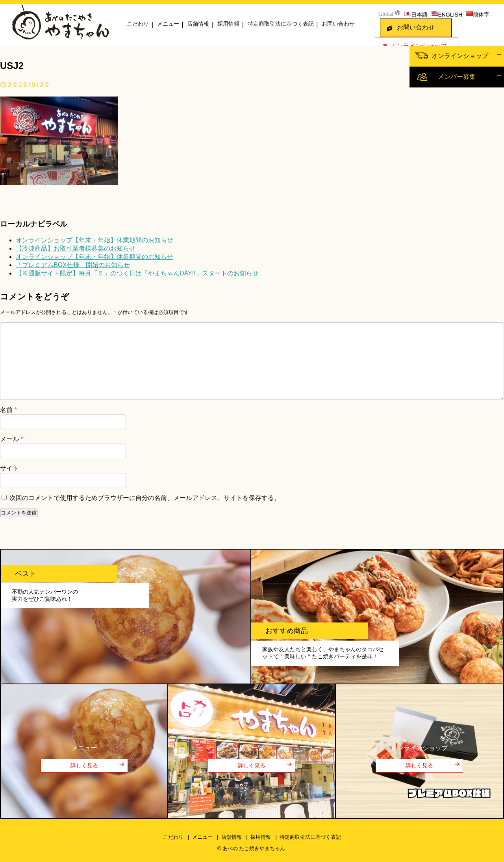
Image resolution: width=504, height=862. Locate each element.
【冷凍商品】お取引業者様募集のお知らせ (76, 248)
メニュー (168, 24)
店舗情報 (198, 24)
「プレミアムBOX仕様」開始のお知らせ (73, 265)
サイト (9, 468)
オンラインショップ (460, 56)
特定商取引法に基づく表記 (281, 24)
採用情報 (228, 24)
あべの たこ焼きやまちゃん (254, 848)
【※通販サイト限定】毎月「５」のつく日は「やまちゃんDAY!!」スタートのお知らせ (137, 273)
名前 (8, 410)
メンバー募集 (457, 77)
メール (12, 439)
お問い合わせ (338, 24)
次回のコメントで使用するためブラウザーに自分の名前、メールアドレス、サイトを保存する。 (145, 498)
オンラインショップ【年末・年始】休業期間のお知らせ (94, 240)
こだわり (138, 24)
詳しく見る (84, 765)
